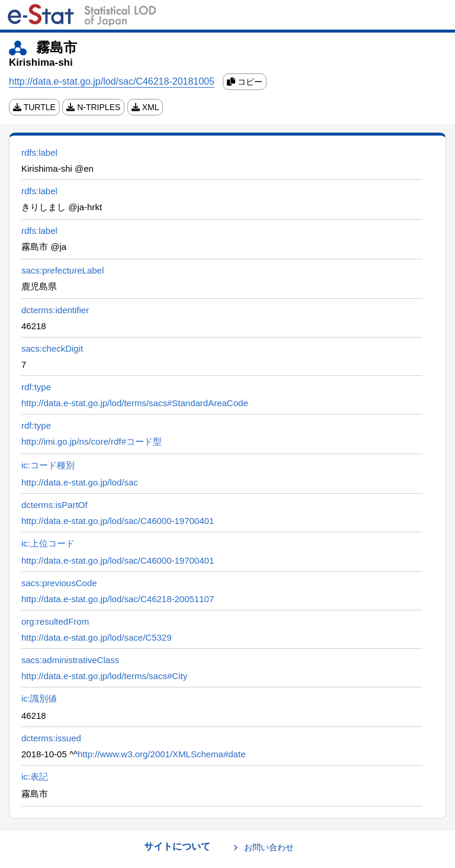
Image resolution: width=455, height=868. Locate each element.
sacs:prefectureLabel (63, 270)
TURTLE (34, 107)
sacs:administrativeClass (70, 660)
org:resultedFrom (55, 621)
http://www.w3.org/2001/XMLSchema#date (162, 754)
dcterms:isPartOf (55, 505)
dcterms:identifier (55, 310)
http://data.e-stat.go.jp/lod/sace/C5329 (97, 637)
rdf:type (36, 387)
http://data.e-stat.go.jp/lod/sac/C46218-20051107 (118, 599)
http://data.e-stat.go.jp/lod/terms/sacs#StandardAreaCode (135, 403)
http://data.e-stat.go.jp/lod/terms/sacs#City (104, 676)
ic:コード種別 (48, 465)
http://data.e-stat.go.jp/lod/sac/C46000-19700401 (118, 521)
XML (145, 107)
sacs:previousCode (59, 583)
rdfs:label (39, 152)
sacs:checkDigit (52, 348)
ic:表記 (35, 777)
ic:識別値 (39, 698)
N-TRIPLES (93, 107)
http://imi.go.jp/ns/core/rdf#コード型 (92, 441)
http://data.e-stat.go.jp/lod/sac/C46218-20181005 (112, 81)
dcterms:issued (51, 738)
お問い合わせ (269, 847)
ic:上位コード (48, 543)
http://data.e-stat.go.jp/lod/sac (80, 482)
